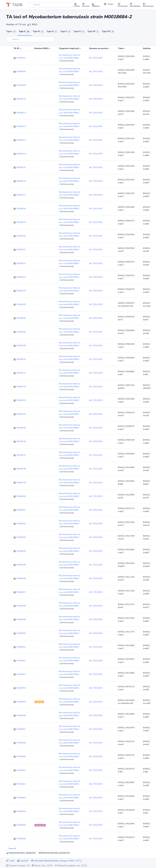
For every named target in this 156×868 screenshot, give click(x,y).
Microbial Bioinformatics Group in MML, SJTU (58, 861)
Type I (11, 31)
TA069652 (20, 661)
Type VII (93, 31)
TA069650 (20, 633)
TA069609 (20, 85)
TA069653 (20, 674)
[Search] (50, 5)
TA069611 (20, 113)
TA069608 (20, 72)
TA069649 (20, 619)
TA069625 (20, 304)
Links (12, 861)
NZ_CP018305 (96, 58)
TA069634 (20, 414)
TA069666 (20, 839)
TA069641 (20, 510)
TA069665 (20, 825)
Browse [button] (86, 5)
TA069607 (20, 58)
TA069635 (20, 428)
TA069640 (20, 496)
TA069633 (20, 400)
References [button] (148, 5)
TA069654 (20, 688)
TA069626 (20, 318)
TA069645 (20, 565)
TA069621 (20, 250)
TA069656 (20, 715)
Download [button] (123, 5)
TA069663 (20, 798)
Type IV (52, 31)
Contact (24, 861)
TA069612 (20, 126)
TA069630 (20, 359)
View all (12, 848)
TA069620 (20, 236)
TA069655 (20, 702)
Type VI (79, 31)
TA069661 (20, 770)
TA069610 (20, 99)
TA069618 (20, 209)
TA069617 (20, 195)
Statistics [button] (96, 5)
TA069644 (20, 551)
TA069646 (20, 578)
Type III (38, 31)
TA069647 (20, 592)
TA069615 (20, 167)
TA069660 (20, 756)
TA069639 (20, 483)
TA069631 (20, 373)
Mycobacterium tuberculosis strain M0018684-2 (70, 58)
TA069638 (20, 469)
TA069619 (20, 222)
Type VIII (108, 31)
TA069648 (20, 606)
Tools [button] (108, 4)
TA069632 (20, 387)
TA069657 (20, 729)
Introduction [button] (135, 5)
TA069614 (20, 154)
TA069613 (20, 140)
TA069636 (20, 441)
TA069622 (20, 263)
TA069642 (20, 524)
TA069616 (20, 181)
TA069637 (20, 455)
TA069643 (20, 537)
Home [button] (77, 5)
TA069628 (20, 332)
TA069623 (20, 277)
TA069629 (20, 346)
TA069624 (20, 291)
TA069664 (20, 811)
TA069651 (20, 647)
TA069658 (20, 743)
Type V (66, 31)
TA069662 (20, 784)
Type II (24, 31)
